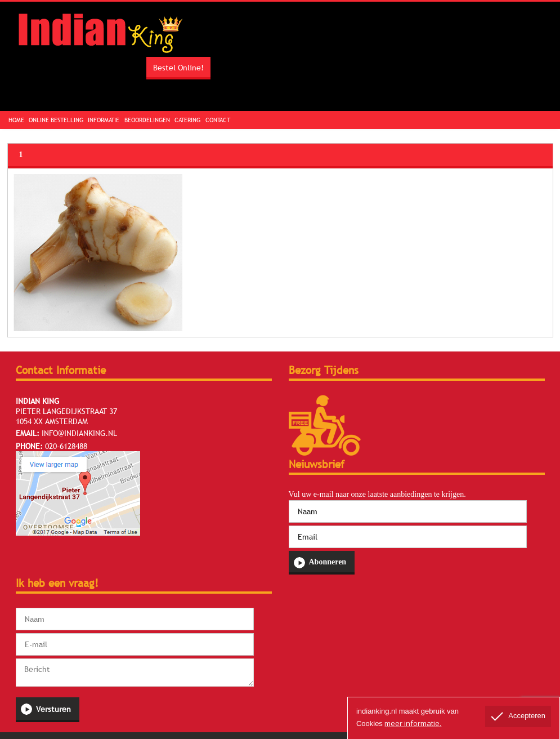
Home (16, 120)
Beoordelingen (147, 120)
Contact (218, 120)
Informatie (104, 120)
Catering (187, 120)
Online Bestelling (56, 120)
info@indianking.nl (79, 433)
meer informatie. (413, 723)
